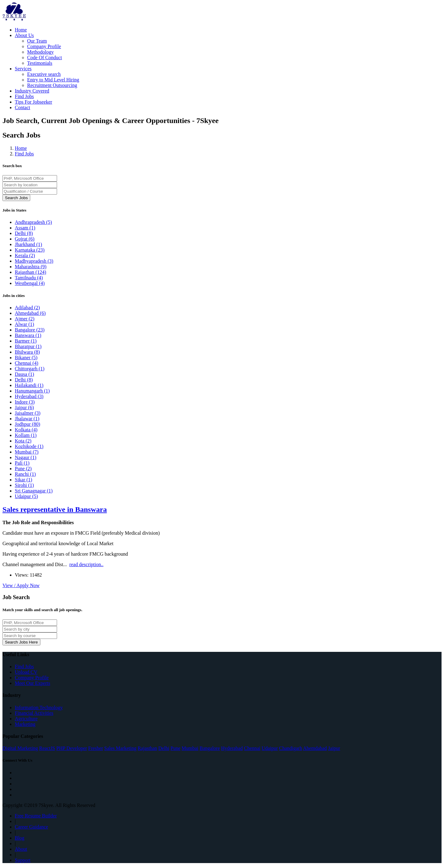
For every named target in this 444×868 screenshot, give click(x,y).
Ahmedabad (30, 313)
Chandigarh (291, 748)
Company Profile (44, 46)
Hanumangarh (32, 391)
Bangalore (30, 330)
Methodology (40, 52)
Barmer (26, 341)
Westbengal (30, 283)
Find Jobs (24, 96)
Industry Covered (32, 91)
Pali (22, 463)
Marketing (25, 724)
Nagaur (26, 457)
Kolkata (26, 430)
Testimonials (40, 63)
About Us (24, 35)
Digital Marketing (20, 748)
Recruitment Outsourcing (52, 85)
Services (23, 69)
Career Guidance (31, 827)
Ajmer (25, 319)
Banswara (28, 335)
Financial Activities (34, 713)
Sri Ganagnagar (34, 491)
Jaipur (24, 407)
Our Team (37, 41)
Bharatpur (28, 346)
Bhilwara (27, 352)
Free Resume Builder (36, 816)
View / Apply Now (21, 585)
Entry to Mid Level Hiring (53, 80)
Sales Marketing (120, 748)
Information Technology (39, 708)
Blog (20, 838)
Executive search (44, 74)
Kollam (26, 435)
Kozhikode (29, 446)
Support (23, 860)
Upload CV (26, 672)
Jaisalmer (28, 413)
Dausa (25, 374)
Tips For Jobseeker (33, 102)
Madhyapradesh (34, 261)
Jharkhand (28, 244)
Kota (23, 441)
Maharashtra (31, 267)
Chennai (27, 363)
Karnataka (30, 250)
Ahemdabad (315, 748)
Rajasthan (31, 272)
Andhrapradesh (33, 222)
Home (21, 30)
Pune (23, 469)
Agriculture (26, 719)
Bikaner (26, 358)
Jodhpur (27, 424)
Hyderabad (29, 396)
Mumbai (27, 452)
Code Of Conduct (45, 58)
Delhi (24, 233)
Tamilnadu (29, 278)
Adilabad (27, 308)
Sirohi (24, 485)
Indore (25, 402)
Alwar (25, 324)
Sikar (23, 480)
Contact (23, 107)
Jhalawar (27, 419)
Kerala (25, 255)
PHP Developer (72, 748)
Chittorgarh (30, 369)
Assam (25, 228)
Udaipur (26, 496)
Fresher (96, 748)
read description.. (86, 564)
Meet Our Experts (33, 683)
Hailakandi (29, 385)
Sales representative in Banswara (55, 509)
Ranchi (25, 474)
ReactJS (47, 748)
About (21, 849)
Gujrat (25, 239)
